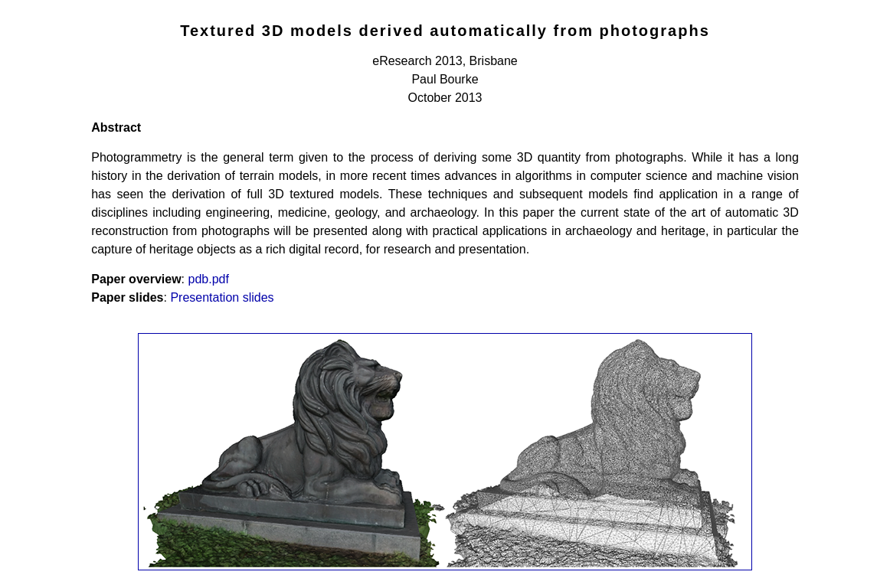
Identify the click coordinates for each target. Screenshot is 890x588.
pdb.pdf (209, 279)
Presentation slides (222, 297)
